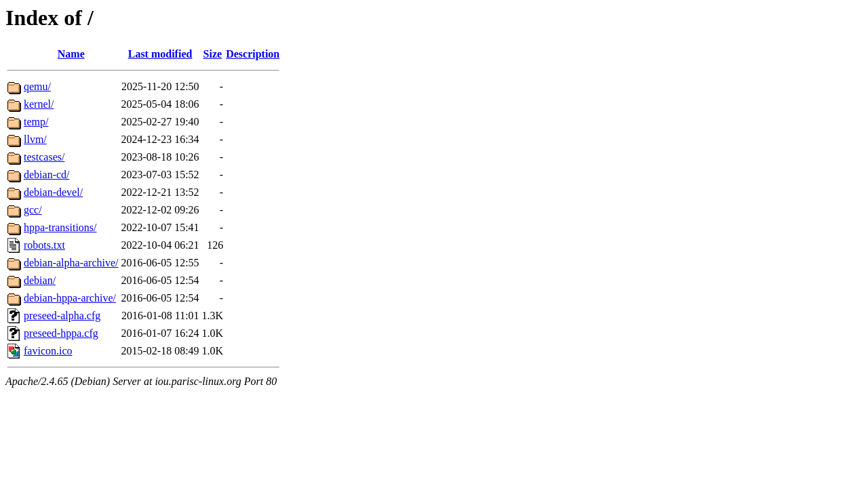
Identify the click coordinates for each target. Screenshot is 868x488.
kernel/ (39, 104)
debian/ (40, 280)
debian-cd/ (47, 175)
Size (213, 54)
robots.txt (44, 245)
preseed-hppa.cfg (61, 333)
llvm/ (35, 139)
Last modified (160, 54)
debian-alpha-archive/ (71, 263)
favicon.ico (48, 351)
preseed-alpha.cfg (62, 316)
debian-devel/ (53, 192)
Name (71, 54)
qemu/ (37, 86)
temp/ (36, 122)
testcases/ (44, 157)
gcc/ (33, 210)
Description (253, 54)
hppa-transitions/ (60, 227)
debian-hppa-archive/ (70, 298)
